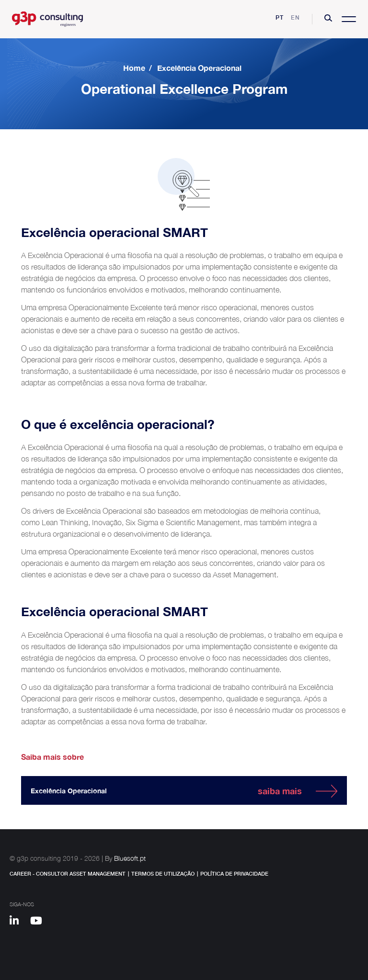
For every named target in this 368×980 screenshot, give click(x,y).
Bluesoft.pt (130, 858)
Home (134, 68)
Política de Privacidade (234, 873)
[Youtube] (40, 922)
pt (280, 17)
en (295, 17)
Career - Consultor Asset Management (68, 873)
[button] (328, 19)
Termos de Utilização (163, 873)
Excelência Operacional (199, 68)
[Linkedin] (19, 922)
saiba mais (280, 791)
